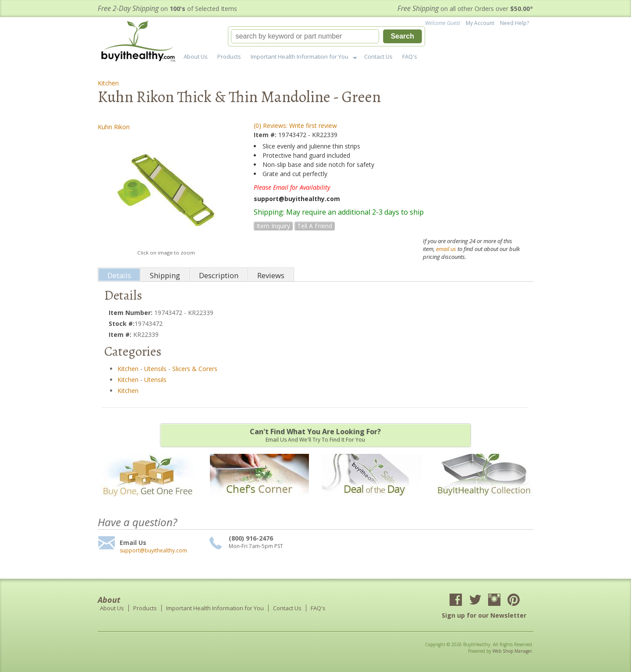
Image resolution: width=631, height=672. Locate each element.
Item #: (266, 135)
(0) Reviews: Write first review (295, 126)
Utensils (155, 369)
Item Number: (131, 313)
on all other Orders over (465, 9)
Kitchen (108, 83)
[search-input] (305, 36)
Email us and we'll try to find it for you (315, 435)
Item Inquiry (273, 226)
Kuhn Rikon (114, 127)
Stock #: (122, 324)
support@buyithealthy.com (153, 551)
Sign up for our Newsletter (484, 615)
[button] (326, 36)
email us (446, 249)
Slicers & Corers (195, 369)
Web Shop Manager (512, 651)
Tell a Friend (315, 226)
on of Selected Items (167, 9)
